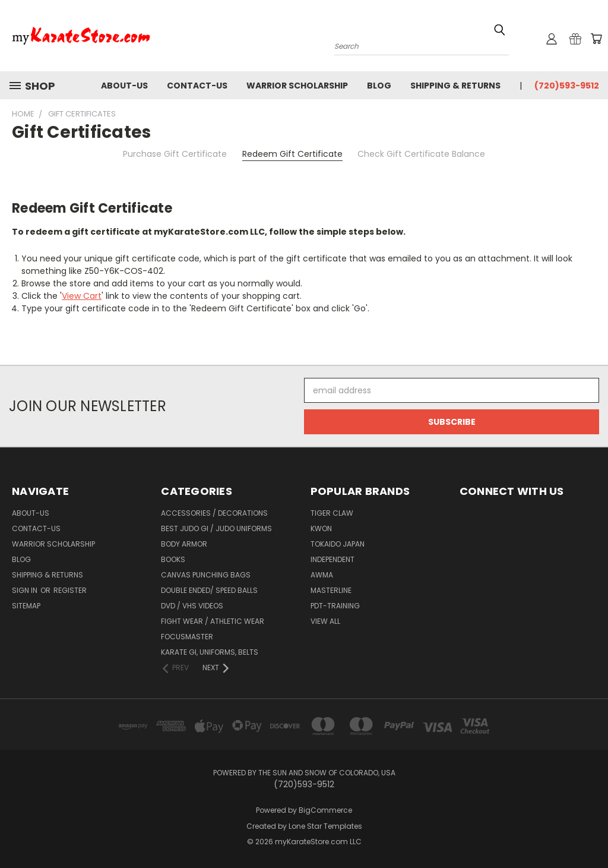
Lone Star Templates (325, 826)
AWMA (322, 575)
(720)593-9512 (567, 86)
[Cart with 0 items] (596, 39)
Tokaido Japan (338, 544)
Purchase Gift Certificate (175, 154)
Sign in (26, 590)
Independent (332, 559)
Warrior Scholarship (297, 86)
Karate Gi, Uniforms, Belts (210, 652)
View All (325, 621)
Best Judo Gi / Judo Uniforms (216, 528)
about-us (124, 86)
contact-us (197, 86)
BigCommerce (325, 810)
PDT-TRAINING (335, 606)
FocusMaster (187, 637)
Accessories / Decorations (214, 513)
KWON (321, 528)
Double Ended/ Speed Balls (209, 590)
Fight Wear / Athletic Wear (213, 621)
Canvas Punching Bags (206, 575)
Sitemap (26, 606)
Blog (379, 86)
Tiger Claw (332, 513)
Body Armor (184, 544)
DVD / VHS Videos (192, 606)
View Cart (82, 296)
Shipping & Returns (455, 86)
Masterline (331, 590)
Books (173, 559)
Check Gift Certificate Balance (421, 154)
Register (70, 590)
